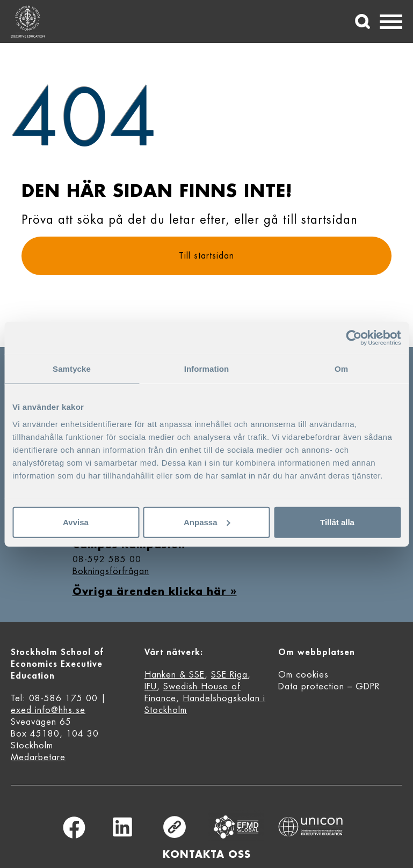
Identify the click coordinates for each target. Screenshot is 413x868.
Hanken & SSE (175, 675)
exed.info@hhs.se (48, 710)
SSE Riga (229, 675)
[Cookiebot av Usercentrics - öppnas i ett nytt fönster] (354, 338)
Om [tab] (341, 369)
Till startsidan (206, 256)
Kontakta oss (207, 855)
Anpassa (207, 522)
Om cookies (303, 675)
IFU (151, 687)
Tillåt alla (337, 522)
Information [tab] (207, 369)
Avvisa (76, 522)
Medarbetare (38, 757)
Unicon (311, 827)
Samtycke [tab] (72, 369)
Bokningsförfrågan (111, 571)
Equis (236, 827)
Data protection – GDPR (329, 687)
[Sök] (363, 21)
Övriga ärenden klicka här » (155, 592)
